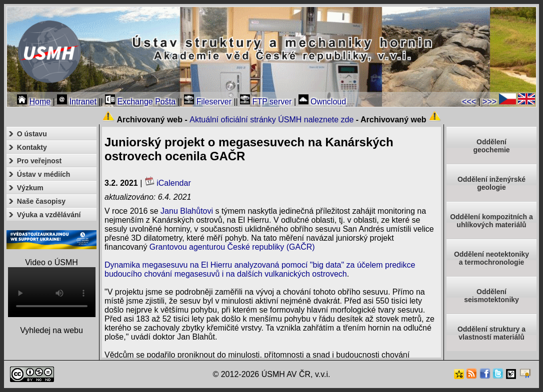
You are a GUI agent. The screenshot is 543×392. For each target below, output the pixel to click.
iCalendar (168, 183)
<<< (469, 102)
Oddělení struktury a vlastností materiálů (491, 333)
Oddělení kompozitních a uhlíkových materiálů (491, 221)
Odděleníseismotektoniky (491, 296)
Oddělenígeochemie (491, 146)
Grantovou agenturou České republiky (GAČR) (232, 247)
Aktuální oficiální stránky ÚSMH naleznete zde (271, 120)
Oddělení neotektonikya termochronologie (491, 258)
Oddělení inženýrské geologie (491, 183)
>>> (489, 102)
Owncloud (322, 102)
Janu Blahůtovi (187, 211)
